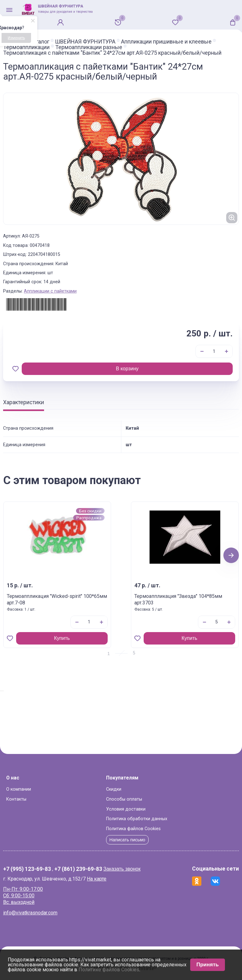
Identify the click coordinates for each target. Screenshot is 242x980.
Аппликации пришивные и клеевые (166, 42)
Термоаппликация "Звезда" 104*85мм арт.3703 (178, 599)
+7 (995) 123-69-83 (27, 869)
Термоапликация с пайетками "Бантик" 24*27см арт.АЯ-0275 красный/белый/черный (112, 53)
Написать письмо (128, 840)
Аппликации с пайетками (50, 291)
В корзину (127, 369)
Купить (62, 638)
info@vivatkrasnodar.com (30, 913)
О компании (19, 789)
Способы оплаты (124, 799)
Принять (208, 965)
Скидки (114, 789)
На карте (97, 879)
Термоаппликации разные (89, 47)
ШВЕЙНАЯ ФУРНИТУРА (85, 42)
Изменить (16, 38)
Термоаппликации (26, 47)
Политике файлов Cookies (109, 970)
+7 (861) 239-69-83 (78, 869)
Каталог (39, 42)
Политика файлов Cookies (133, 829)
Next (231, 555)
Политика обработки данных (137, 819)
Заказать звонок (122, 869)
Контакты (16, 799)
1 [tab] (109, 654)
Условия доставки (126, 809)
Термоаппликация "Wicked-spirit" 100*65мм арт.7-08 (57, 599)
